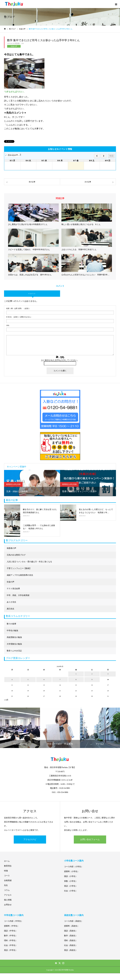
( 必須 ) (18, 308)
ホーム (7, 861)
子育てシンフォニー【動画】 (19, 568)
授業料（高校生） (72, 926)
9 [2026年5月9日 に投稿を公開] (92, 679)
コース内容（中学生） (13, 921)
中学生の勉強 (12, 631)
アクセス (8, 895)
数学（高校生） (71, 936)
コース (7, 876)
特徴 (6, 871)
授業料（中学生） (12, 926)
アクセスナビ (30, 839)
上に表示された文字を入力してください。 (60, 360)
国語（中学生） (11, 931)
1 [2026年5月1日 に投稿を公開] (76, 674)
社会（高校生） (71, 945)
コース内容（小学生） (74, 867)
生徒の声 (14, 46)
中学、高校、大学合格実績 (18, 595)
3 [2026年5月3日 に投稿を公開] (108, 674)
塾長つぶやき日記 (14, 651)
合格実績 (8, 880)
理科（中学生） (11, 941)
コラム (7, 890)
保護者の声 (11, 548)
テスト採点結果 (13, 589)
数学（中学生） (11, 936)
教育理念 (8, 866)
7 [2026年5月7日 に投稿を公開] (60, 679)
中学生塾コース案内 (14, 915)
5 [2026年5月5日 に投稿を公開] (28, 679)
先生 (6, 885)
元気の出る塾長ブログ (16, 555)
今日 (111, 156)
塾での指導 (11, 624)
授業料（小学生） (72, 871)
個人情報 (8, 900)
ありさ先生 (11, 602)
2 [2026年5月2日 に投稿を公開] (92, 674)
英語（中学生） (11, 950)
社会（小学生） (71, 891)
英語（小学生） (71, 886)
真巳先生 (11, 609)
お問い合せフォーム (90, 839)
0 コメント (32, 294)
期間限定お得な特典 (13, 484)
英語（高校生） (71, 950)
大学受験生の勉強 (14, 644)
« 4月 (6, 700)
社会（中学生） (11, 945)
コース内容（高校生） (74, 921)
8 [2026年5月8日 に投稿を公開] (76, 679)
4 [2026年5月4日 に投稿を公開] (12, 679)
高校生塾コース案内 (74, 915)
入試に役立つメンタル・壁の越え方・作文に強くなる (29, 562)
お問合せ (8, 905)
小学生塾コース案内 (74, 861)
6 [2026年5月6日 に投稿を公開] (44, 679)
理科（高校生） (71, 941)
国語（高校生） (71, 931)
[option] (32, 483)
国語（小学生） (71, 876)
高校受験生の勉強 (14, 637)
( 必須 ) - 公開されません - (19, 317)
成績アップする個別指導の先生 (20, 575)
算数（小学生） (71, 881)
